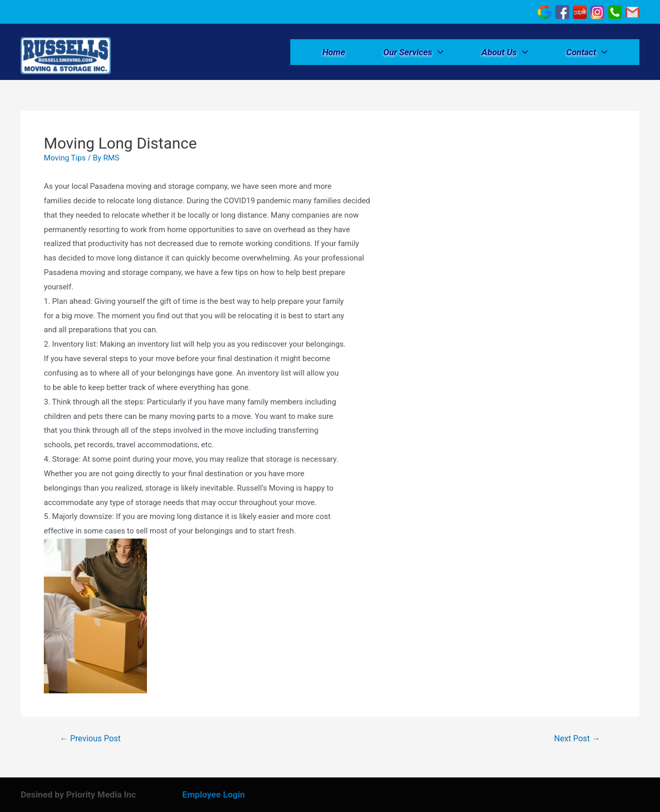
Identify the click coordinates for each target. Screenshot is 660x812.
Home (334, 52)
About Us (505, 52)
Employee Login (214, 794)
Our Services (413, 52)
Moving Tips (65, 158)
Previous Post (90, 739)
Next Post (577, 739)
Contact (587, 52)
